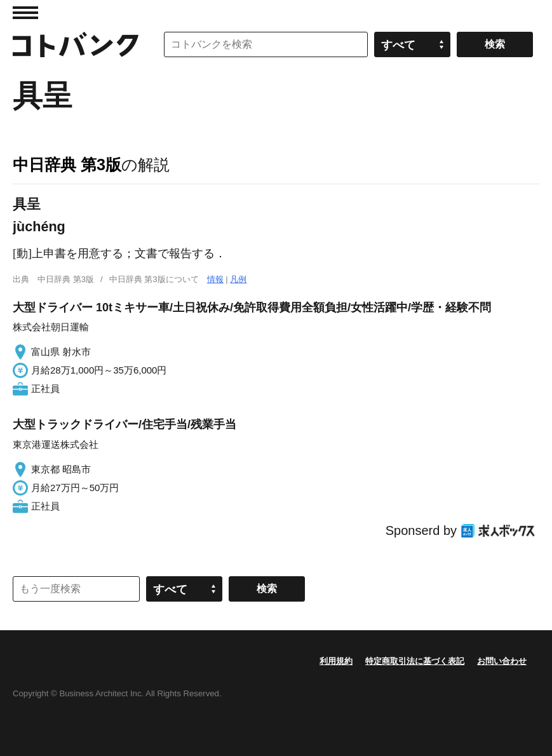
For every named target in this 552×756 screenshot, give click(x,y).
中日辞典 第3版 (67, 165)
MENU (25, 13)
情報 (215, 279)
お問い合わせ (502, 661)
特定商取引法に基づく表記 (415, 661)
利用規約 (336, 661)
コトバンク (76, 44)
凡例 (238, 279)
